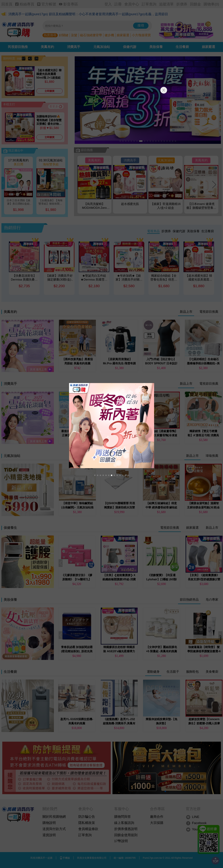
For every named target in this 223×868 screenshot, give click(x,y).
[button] (95, 475)
